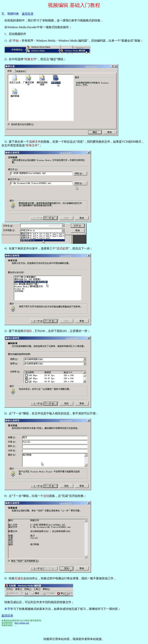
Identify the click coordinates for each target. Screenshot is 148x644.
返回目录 (28, 14)
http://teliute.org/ (22, 623)
